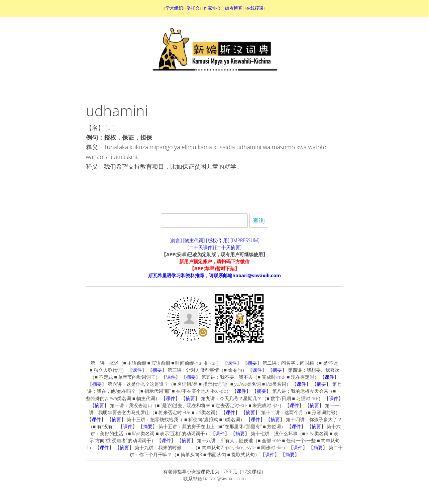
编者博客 (234, 8)
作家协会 (212, 8)
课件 (232, 363)
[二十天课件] (201, 247)
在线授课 (255, 8)
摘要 (252, 363)
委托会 (193, 8)
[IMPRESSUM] (245, 240)
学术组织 (174, 8)
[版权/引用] (218, 240)
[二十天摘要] (228, 247)
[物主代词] (194, 240)
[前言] (176, 240)
